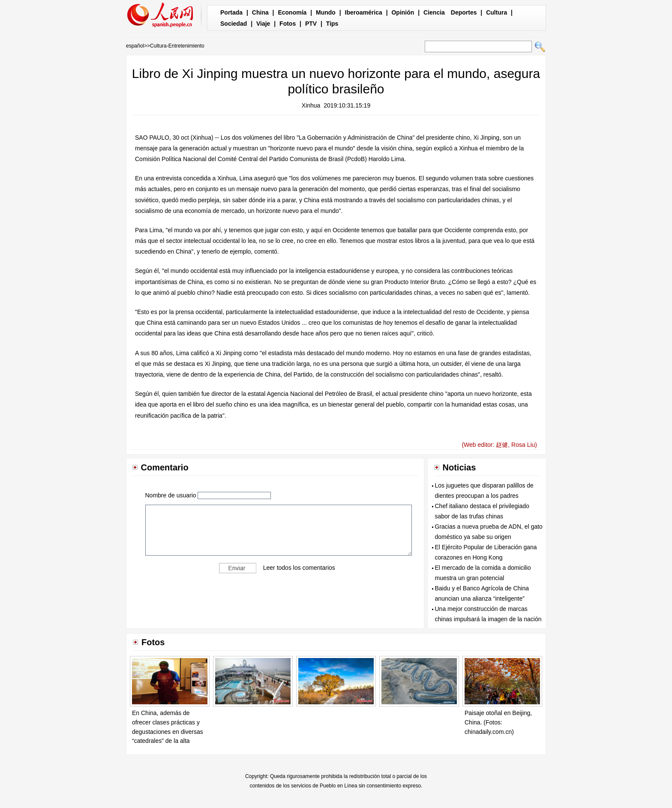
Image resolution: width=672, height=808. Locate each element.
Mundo (326, 12)
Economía (292, 12)
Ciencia (434, 12)
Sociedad (234, 24)
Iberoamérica (364, 12)
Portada (231, 12)
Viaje (263, 24)
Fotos (288, 24)
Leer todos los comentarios (299, 567)
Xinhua (311, 105)
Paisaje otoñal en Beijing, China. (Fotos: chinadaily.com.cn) (498, 722)
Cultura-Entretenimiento (177, 46)
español (135, 46)
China (260, 12)
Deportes (464, 12)
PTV (311, 24)
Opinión (403, 12)
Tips (332, 24)
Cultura (496, 12)
